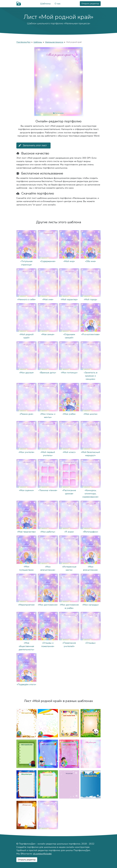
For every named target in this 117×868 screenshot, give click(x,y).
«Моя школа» (91, 414)
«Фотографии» (91, 532)
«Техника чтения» (48, 490)
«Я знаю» (69, 532)
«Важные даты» (48, 373)
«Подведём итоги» (26, 684)
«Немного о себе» (26, 299)
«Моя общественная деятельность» (26, 646)
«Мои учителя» (26, 452)
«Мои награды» (91, 605)
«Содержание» (48, 261)
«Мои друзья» (27, 373)
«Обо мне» (91, 261)
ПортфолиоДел (23, 42)
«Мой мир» (69, 261)
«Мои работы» (48, 532)
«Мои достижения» (48, 605)
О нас (58, 4)
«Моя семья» (48, 334)
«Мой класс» (69, 452)
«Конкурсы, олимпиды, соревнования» (90, 494)
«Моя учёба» (69, 414)
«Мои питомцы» (69, 373)
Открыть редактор (90, 4)
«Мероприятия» (26, 605)
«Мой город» (90, 299)
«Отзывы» (90, 643)
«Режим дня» (26, 414)
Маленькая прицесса (54, 42)
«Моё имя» (48, 299)
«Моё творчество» (27, 532)
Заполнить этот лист (33, 145)
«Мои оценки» (26, 490)
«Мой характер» (69, 299)
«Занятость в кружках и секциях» (91, 376)
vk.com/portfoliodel (42, 854)
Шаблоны (45, 4)
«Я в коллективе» (90, 334)
